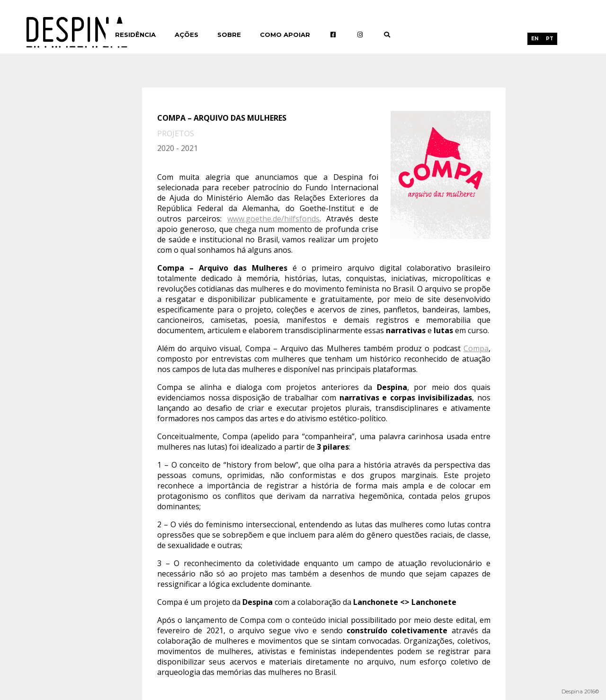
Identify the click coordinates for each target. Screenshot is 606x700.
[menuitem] (535, 39)
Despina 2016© (580, 691)
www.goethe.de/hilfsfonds (273, 219)
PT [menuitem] (550, 39)
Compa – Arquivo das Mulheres (222, 118)
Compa (476, 348)
